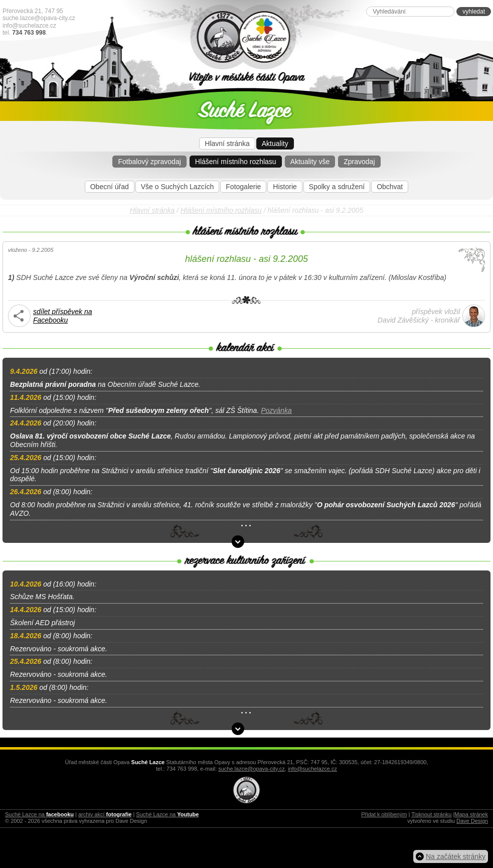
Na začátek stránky (456, 856)
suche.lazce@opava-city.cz (39, 18)
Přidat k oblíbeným (384, 814)
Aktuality (275, 143)
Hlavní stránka (227, 143)
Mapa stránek (471, 814)
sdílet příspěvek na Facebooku (63, 316)
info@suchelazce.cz (29, 26)
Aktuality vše (310, 162)
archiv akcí (105, 814)
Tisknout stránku (431, 814)
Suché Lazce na (39, 814)
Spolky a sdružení (337, 187)
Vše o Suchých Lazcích (178, 187)
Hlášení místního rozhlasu (236, 162)
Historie (285, 187)
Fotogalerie (243, 187)
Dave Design (472, 821)
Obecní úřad (110, 187)
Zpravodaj (359, 162)
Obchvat (390, 187)
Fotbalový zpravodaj (149, 162)
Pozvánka (276, 410)
